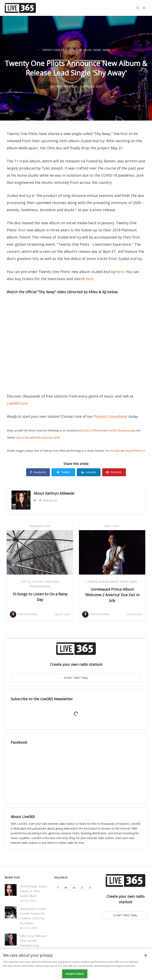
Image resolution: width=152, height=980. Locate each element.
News (106, 50)
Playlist (38, 582)
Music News (92, 50)
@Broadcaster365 (47, 438)
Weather (52, 582)
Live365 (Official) (90, 430)
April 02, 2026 (28, 901)
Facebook (38, 472)
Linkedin (89, 472)
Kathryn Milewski (60, 493)
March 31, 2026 (28, 928)
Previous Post (40, 526)
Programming (40, 586)
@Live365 (23, 438)
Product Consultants (110, 416)
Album (77, 50)
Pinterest (114, 472)
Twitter (63, 472)
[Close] (146, 955)
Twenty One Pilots (56, 50)
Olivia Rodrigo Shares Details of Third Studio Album (33, 891)
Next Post (112, 526)
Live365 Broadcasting (120, 430)
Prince (92, 582)
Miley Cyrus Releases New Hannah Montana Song (33, 941)
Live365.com (17, 403)
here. (90, 279)
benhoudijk (113, 451)
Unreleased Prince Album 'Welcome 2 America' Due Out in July (112, 595)
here (120, 272)
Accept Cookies (75, 974)
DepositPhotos (134, 451)
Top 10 (25, 582)
